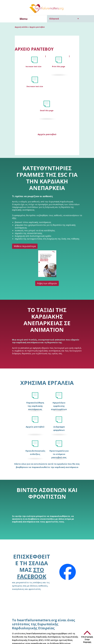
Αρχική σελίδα (21, 27)
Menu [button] (24, 19)
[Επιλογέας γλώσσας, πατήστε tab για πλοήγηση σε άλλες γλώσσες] (64, 19)
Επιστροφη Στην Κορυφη (87, 639)
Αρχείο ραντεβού (47, 134)
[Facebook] (68, 572)
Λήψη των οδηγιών (47, 283)
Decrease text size (35, 86)
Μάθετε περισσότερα (25, 246)
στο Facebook (32, 573)
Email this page (47, 111)
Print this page (59, 67)
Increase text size (34, 67)
